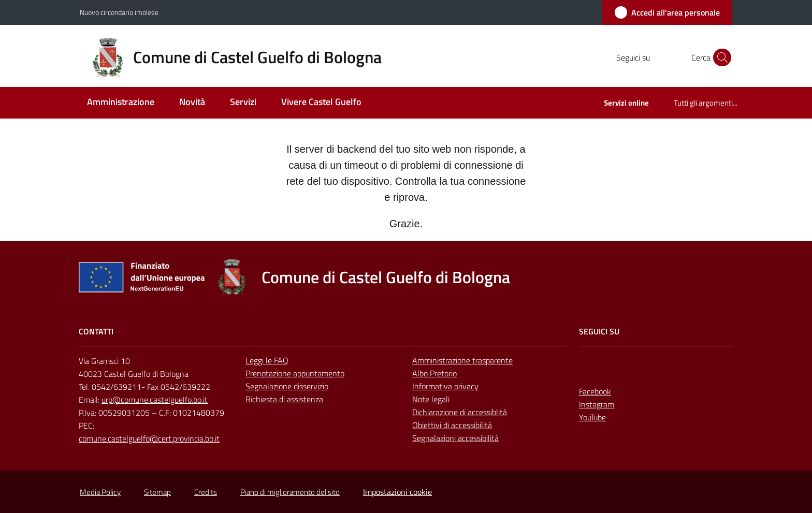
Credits (206, 492)
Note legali (431, 399)
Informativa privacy (445, 386)
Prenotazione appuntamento (295, 373)
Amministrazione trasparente (462, 360)
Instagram (597, 404)
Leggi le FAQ (267, 360)
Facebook (595, 391)
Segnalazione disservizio (287, 386)
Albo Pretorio (434, 373)
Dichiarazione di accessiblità (460, 412)
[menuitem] (121, 103)
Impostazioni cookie (397, 492)
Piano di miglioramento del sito (290, 492)
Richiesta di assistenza (284, 399)
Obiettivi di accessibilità (452, 425)
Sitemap (157, 492)
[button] (720, 57)
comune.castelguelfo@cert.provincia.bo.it (149, 438)
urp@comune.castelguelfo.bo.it (155, 400)
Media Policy (100, 492)
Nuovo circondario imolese (119, 12)
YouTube (592, 417)
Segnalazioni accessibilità (455, 438)
